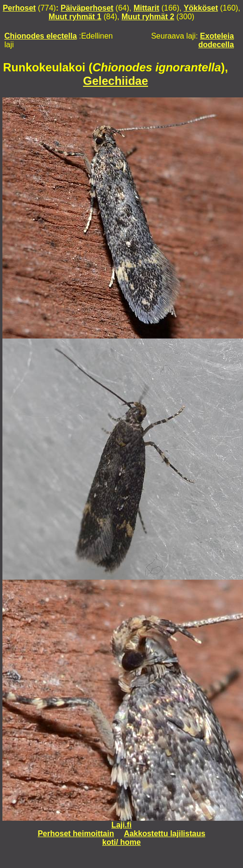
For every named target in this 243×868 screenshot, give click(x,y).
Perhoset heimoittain (76, 834)
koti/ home (121, 842)
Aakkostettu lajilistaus (165, 834)
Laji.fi (121, 825)
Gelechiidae (115, 81)
